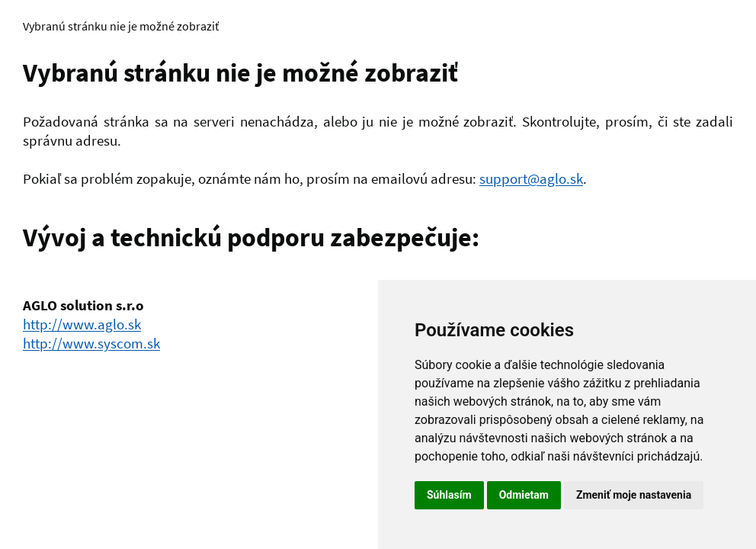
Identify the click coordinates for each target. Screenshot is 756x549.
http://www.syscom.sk (91, 343)
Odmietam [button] (524, 495)
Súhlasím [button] (449, 495)
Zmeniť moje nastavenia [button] (634, 495)
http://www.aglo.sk (82, 324)
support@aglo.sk (531, 178)
